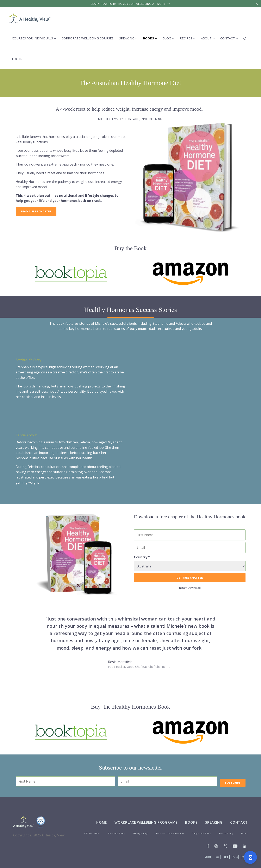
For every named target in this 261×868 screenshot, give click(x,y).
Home (102, 822)
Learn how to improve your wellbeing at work (130, 4)
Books (191, 822)
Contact (239, 822)
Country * (142, 557)
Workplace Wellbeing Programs (146, 822)
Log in (17, 59)
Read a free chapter (36, 211)
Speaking (214, 822)
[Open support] (250, 857)
